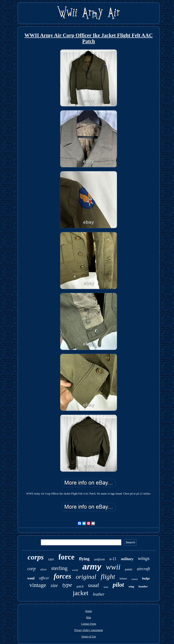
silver (43, 569)
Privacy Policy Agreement (89, 630)
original (86, 577)
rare (51, 559)
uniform (99, 559)
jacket (81, 593)
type (67, 585)
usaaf (94, 585)
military (127, 559)
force (66, 557)
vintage (38, 585)
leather (99, 594)
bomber (143, 586)
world (75, 570)
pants (129, 569)
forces (62, 576)
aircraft (143, 569)
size (54, 585)
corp (31, 569)
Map (89, 617)
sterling (59, 568)
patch (80, 586)
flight (108, 576)
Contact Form (89, 624)
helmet (123, 579)
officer (44, 578)
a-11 (113, 559)
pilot (118, 585)
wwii (113, 567)
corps (36, 557)
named (135, 579)
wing (131, 587)
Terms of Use (89, 637)
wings (144, 558)
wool (31, 578)
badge (146, 578)
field (106, 587)
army (92, 567)
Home (88, 611)
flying (84, 559)
